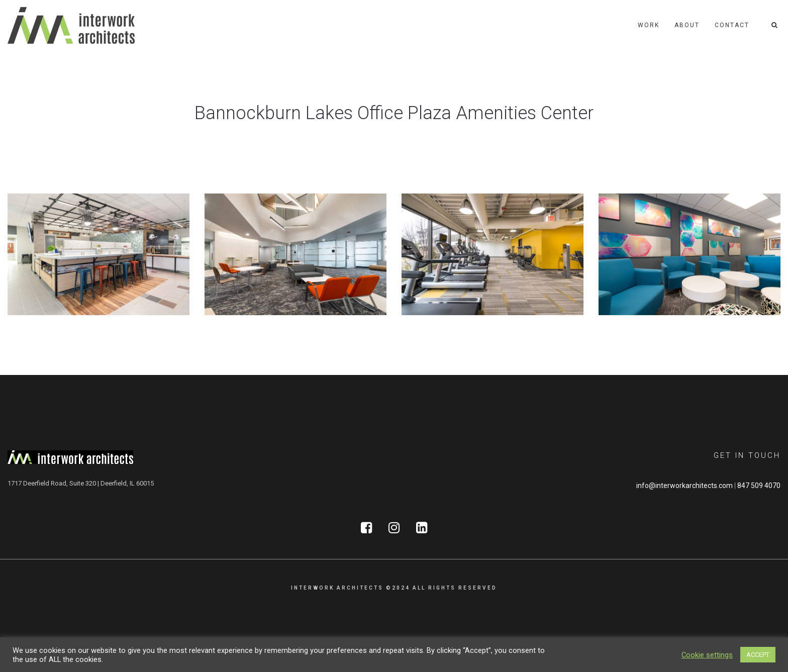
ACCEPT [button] (758, 655)
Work (649, 25)
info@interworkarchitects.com (684, 486)
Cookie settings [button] (707, 655)
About (687, 25)
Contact (732, 25)
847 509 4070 (759, 486)
